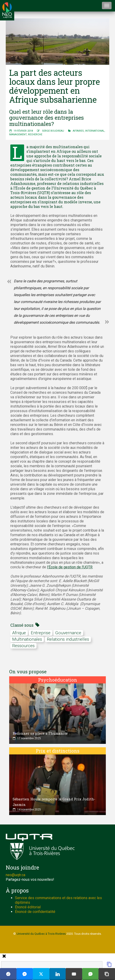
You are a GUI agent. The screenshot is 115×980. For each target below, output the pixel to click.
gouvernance (68, 633)
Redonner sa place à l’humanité (40, 733)
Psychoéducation (58, 680)
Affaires (78, 131)
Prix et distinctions (58, 751)
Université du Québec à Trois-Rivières (41, 934)
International (95, 131)
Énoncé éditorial (28, 907)
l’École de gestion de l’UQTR (70, 567)
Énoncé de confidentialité (35, 912)
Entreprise (41, 633)
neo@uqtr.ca (15, 875)
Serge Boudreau (53, 131)
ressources (23, 646)
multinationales (27, 639)
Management (18, 135)
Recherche (35, 135)
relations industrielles (68, 639)
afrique (19, 633)
